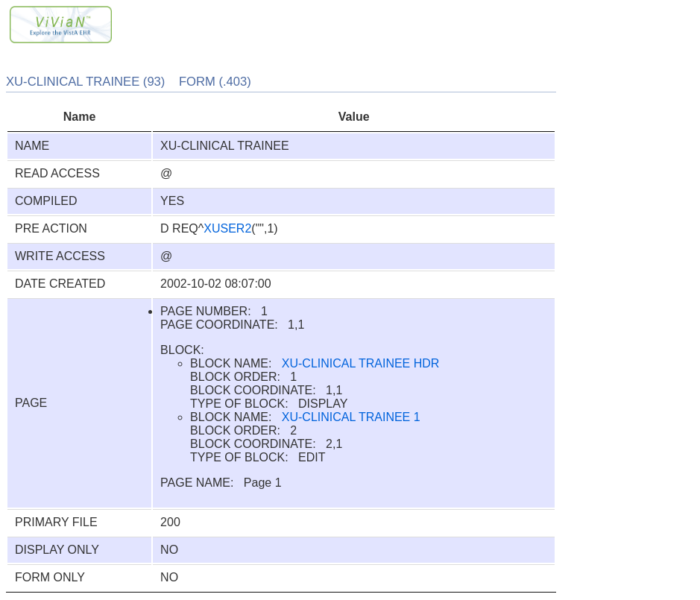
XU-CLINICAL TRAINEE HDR (361, 363)
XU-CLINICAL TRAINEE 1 (351, 417)
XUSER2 (227, 228)
